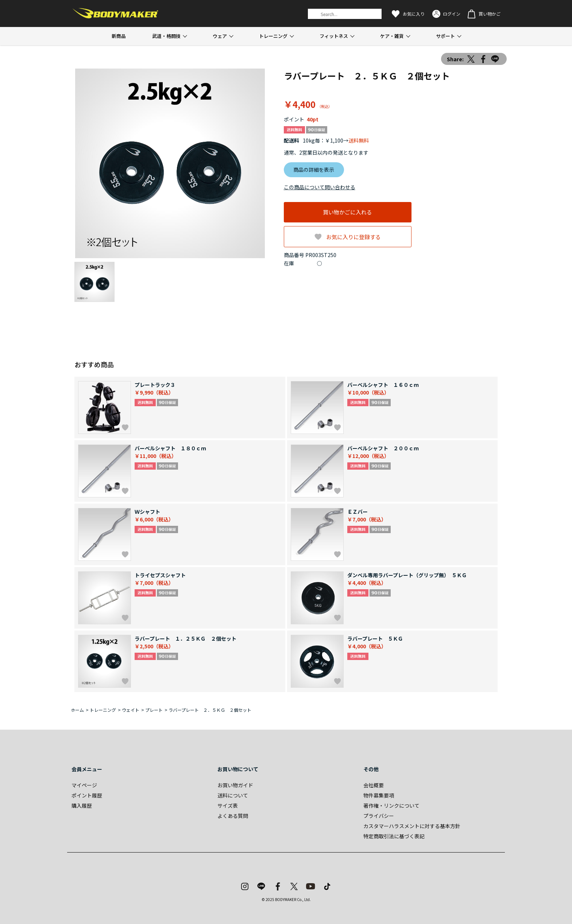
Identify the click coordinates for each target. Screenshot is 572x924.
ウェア (220, 36)
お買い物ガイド (235, 785)
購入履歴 (82, 805)
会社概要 (374, 785)
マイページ (84, 785)
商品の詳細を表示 (314, 170)
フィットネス (334, 36)
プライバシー (379, 816)
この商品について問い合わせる (320, 187)
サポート (445, 36)
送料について (233, 795)
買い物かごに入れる (347, 212)
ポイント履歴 (87, 795)
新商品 (119, 36)
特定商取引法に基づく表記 (394, 836)
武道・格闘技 (166, 36)
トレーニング (273, 36)
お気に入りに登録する (353, 237)
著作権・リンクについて (391, 805)
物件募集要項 (379, 795)
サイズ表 (228, 805)
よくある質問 (233, 816)
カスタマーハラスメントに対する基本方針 (412, 826)
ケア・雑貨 (392, 36)
